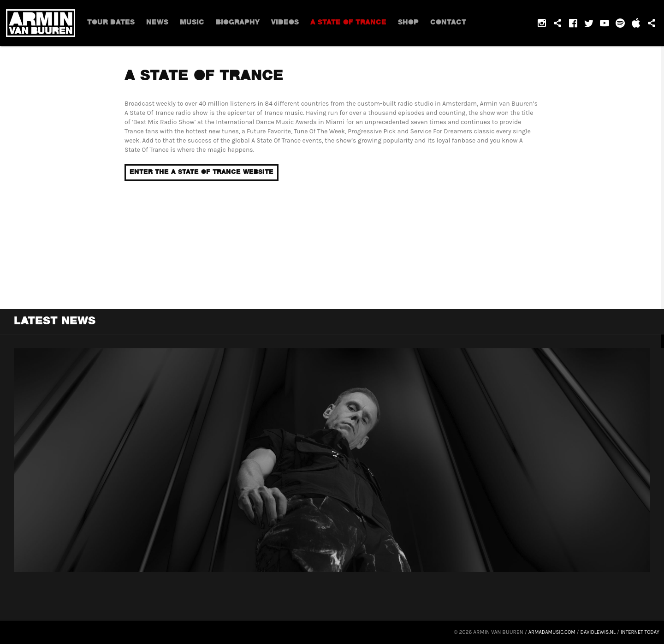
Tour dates (111, 23)
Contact (442, 23)
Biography (234, 23)
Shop (403, 23)
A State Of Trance (344, 23)
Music (189, 23)
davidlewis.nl (594, 632)
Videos (280, 23)
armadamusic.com (545, 632)
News (157, 23)
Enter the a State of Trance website (202, 173)
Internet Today (639, 632)
